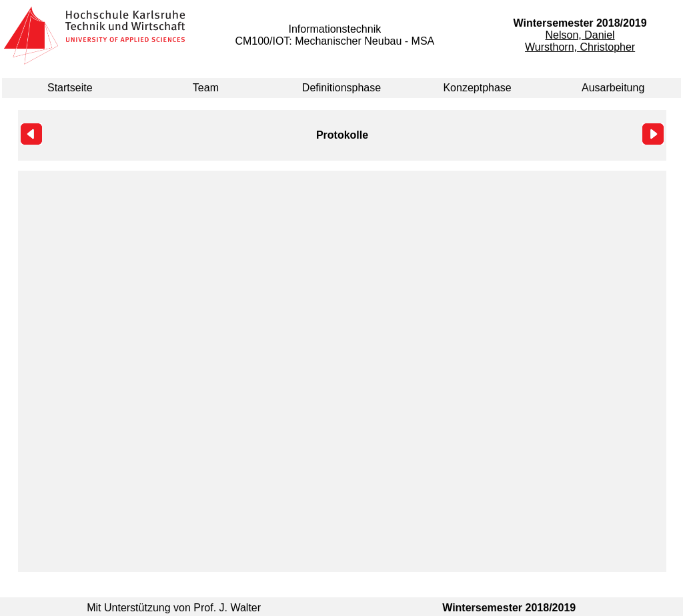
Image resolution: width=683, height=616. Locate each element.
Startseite (70, 88)
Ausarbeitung (613, 88)
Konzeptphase (477, 88)
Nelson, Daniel (580, 35)
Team (206, 88)
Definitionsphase (341, 88)
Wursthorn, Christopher (580, 47)
